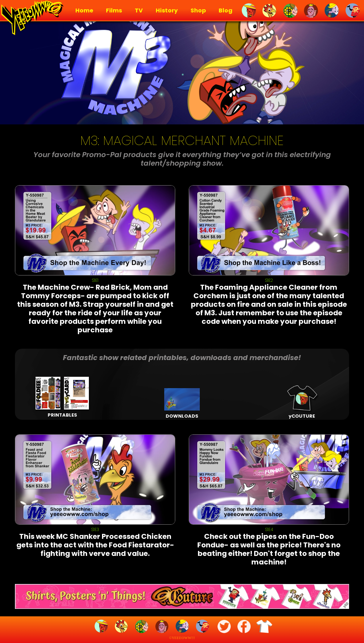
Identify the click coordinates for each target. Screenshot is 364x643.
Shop (198, 11)
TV (139, 11)
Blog (226, 11)
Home (84, 11)
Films (114, 11)
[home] (31, 18)
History (167, 11)
